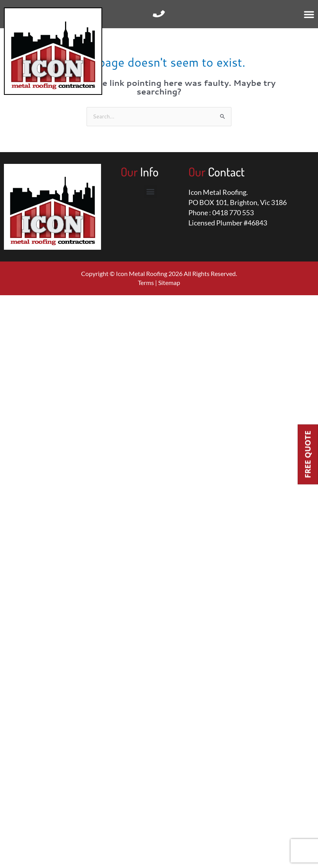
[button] (309, 14)
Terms (146, 282)
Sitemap (169, 282)
